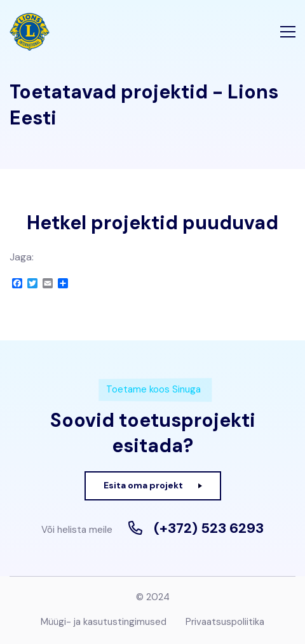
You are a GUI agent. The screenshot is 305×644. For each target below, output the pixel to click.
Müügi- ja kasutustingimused (104, 622)
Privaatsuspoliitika (225, 622)
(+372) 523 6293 (209, 528)
